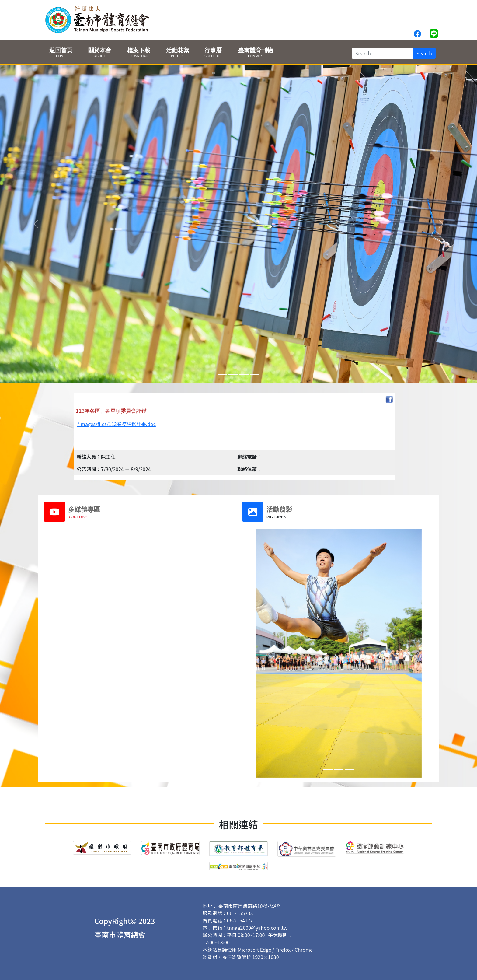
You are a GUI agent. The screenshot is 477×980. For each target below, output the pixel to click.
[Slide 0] (222, 374)
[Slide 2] (244, 374)
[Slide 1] (233, 374)
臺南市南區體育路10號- (249, 906)
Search (424, 53)
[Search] (382, 53)
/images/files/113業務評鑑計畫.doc (117, 424)
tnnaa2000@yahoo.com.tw (257, 928)
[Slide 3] (255, 374)
